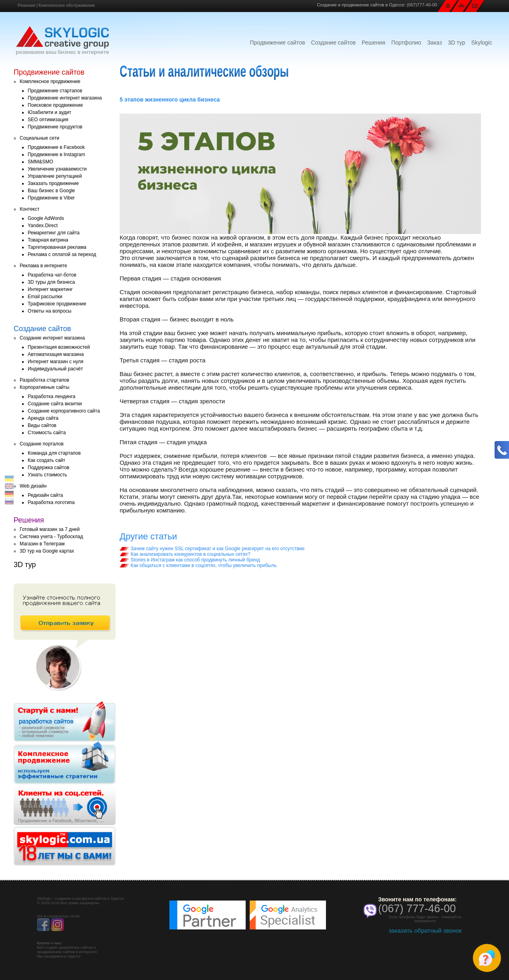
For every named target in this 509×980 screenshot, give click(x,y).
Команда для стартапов (54, 453)
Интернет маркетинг (50, 289)
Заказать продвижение (53, 183)
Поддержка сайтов (49, 468)
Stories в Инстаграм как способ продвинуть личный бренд (190, 560)
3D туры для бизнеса (51, 282)
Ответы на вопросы (50, 311)
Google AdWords (46, 218)
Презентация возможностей (59, 347)
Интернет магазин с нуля (56, 362)
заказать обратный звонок (425, 930)
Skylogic (482, 43)
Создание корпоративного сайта (64, 411)
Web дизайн (33, 486)
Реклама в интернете (43, 266)
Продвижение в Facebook (56, 147)
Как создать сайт (47, 460)
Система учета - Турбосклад (51, 537)
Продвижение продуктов (55, 127)
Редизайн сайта (45, 495)
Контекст (30, 209)
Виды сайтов (42, 425)
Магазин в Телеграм (42, 544)
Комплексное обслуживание (67, 5)
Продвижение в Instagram (56, 155)
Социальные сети (40, 138)
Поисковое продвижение (55, 105)
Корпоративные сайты (45, 387)
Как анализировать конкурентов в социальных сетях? (185, 554)
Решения (26, 5)
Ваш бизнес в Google (51, 191)
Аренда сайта (43, 418)
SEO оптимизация (48, 120)
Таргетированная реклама (57, 247)
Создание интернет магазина (52, 338)
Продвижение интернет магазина (65, 98)
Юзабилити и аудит (50, 112)
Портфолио (406, 43)
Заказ (435, 43)
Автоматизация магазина (56, 354)
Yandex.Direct (43, 226)
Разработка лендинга (52, 396)
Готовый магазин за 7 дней (50, 529)
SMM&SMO (40, 162)
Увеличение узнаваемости (57, 169)
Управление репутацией (55, 176)
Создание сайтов (333, 43)
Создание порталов (42, 444)
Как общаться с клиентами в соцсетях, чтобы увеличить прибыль (198, 565)
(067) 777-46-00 (417, 909)
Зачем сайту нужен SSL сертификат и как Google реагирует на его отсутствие (212, 549)
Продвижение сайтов (278, 43)
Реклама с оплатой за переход (62, 254)
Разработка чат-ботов (52, 275)
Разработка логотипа (51, 502)
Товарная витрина (48, 240)
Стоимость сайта (47, 433)
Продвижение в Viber (51, 198)
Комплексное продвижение (50, 81)
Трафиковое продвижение (57, 304)
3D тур (457, 43)
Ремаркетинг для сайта (54, 233)
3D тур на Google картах (47, 551)
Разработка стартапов (44, 380)
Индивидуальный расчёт (55, 369)
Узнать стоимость (47, 475)
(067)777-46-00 (422, 5)
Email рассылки (45, 297)
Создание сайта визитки (55, 404)
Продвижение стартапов (55, 91)
